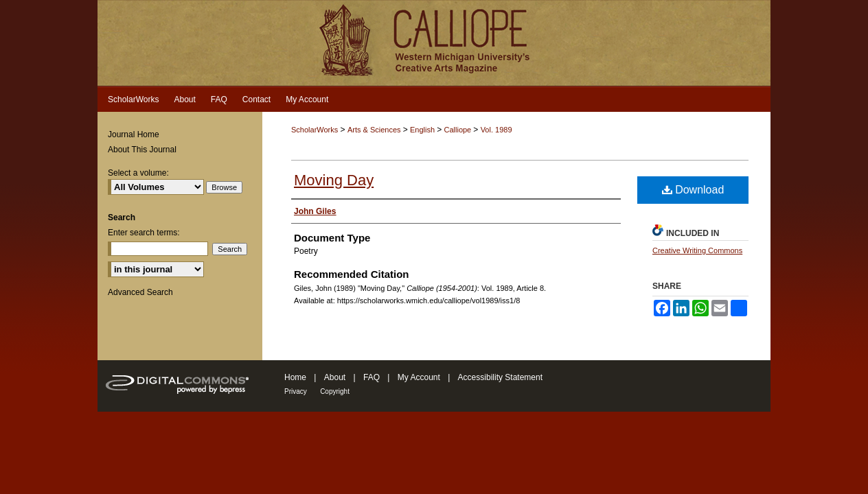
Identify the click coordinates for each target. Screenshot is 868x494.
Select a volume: (138, 173)
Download (693, 190)
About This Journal (142, 150)
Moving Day (334, 180)
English (423, 130)
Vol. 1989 (496, 130)
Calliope (458, 130)
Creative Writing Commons (697, 250)
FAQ (372, 377)
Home (295, 377)
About (335, 377)
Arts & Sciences (375, 130)
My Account (419, 377)
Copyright (335, 391)
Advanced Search (140, 292)
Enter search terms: (144, 233)
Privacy (296, 391)
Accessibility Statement (500, 377)
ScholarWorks (315, 130)
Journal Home (134, 134)
